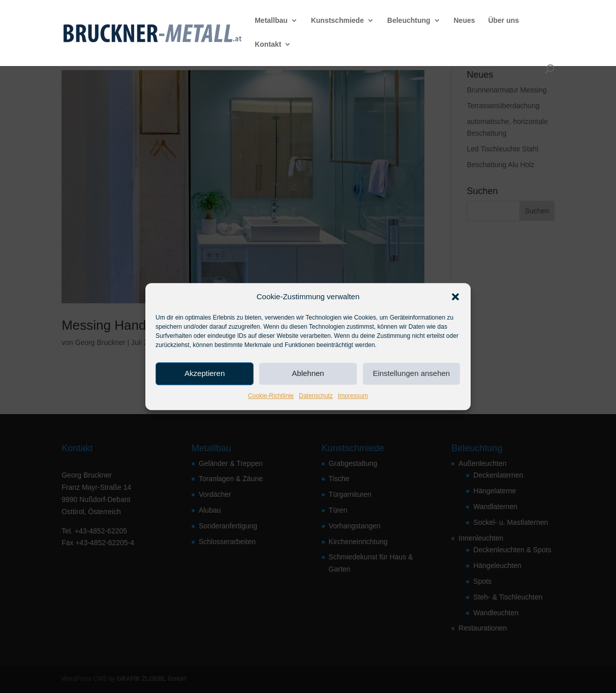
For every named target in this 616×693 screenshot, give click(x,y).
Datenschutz (316, 396)
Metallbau (271, 21)
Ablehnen (308, 374)
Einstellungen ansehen (411, 374)
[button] (455, 297)
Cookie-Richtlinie (271, 396)
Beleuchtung (409, 21)
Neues (464, 21)
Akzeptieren (205, 374)
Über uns (503, 21)
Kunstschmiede (337, 21)
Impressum (353, 396)
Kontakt (268, 44)
